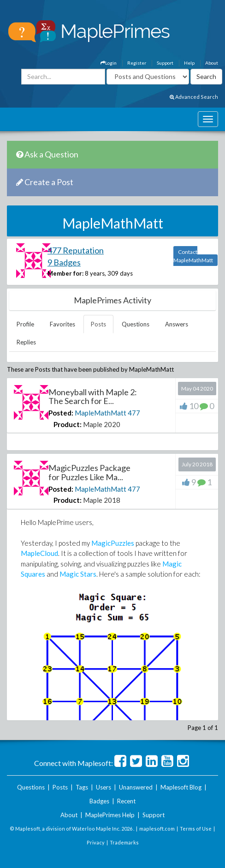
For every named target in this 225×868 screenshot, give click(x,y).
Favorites (62, 324)
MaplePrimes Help (110, 815)
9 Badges (64, 262)
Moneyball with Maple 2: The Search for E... (93, 397)
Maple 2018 (102, 500)
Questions (136, 324)
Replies (26, 342)
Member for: (65, 273)
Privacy (96, 842)
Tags (82, 787)
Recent (126, 801)
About (212, 63)
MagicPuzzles (113, 543)
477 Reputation (76, 250)
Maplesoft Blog (181, 787)
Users (104, 787)
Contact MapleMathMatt (193, 256)
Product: (68, 424)
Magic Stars (78, 574)
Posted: (61, 413)
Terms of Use (196, 829)
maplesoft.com (157, 829)
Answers (177, 324)
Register (137, 63)
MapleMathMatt (101, 413)
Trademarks (124, 842)
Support (165, 63)
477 (134, 413)
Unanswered (136, 787)
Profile (25, 324)
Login (109, 63)
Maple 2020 (102, 424)
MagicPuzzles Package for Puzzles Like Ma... (89, 472)
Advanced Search (194, 97)
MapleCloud (39, 553)
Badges (99, 801)
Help (189, 63)
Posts (98, 324)
